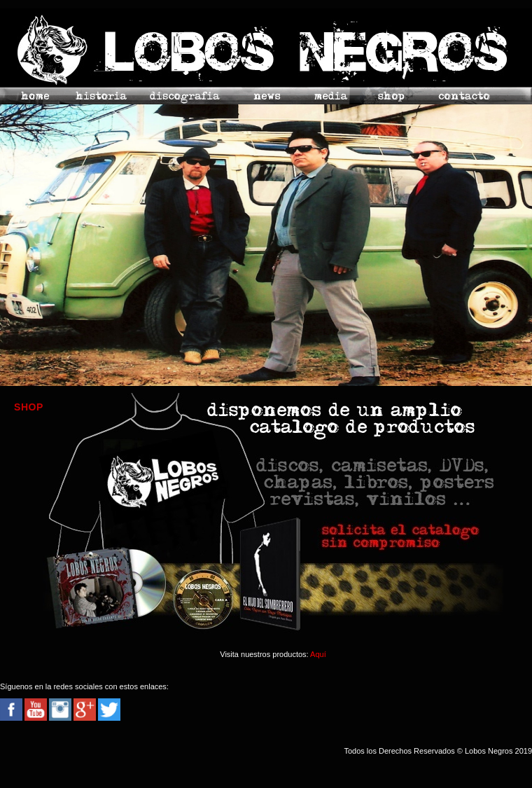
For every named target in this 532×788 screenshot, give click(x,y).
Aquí (318, 654)
